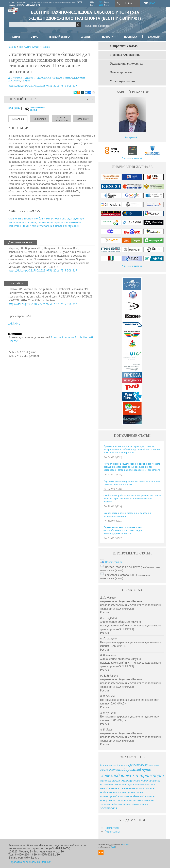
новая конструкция (67, 226)
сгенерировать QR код (33, 109)
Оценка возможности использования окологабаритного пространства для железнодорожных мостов (123, 530)
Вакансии (154, 37)
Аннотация (18, 119)
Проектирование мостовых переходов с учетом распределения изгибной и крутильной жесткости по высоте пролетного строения (132, 449)
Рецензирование (121, 72)
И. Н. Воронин (27, 78)
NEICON (126, 844)
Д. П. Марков (14, 78)
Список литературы (61, 119)
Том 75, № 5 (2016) (29, 47)
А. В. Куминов (14, 81)
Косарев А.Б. (132, 137)
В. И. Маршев (53, 78)
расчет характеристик (51, 222)
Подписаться (112, 832)
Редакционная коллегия (127, 64)
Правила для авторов (125, 55)
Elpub (113, 847)
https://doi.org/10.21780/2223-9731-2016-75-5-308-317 (43, 270)
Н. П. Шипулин (40, 78)
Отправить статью (124, 46)
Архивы (86, 37)
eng (146, 3)
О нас (34, 37)
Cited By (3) (83, 119)
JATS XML (14, 324)
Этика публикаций (123, 81)
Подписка (131, 37)
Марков (46, 47)
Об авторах (40, 119)
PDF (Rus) (14, 108)
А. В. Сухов (26, 81)
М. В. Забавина (67, 78)
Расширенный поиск (97, 26)
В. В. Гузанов (79, 78)
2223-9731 (99, 2)
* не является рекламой (132, 158)
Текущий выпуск (60, 37)
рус (152, 3)
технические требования (38, 226)
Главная (15, 37)
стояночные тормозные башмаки (29, 218)
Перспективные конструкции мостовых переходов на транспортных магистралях (132, 483)
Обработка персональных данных (30, 862)
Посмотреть (112, 828)
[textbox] (42, 25)
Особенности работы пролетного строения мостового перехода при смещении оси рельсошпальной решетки (132, 499)
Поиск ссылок (114, 562)
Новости (108, 37)
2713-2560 (99, 5)
